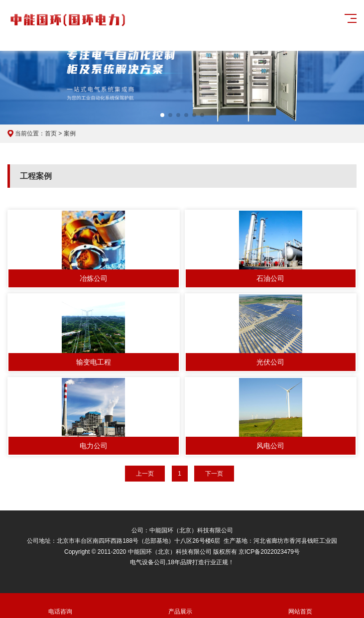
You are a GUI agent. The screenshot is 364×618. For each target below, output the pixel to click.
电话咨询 (60, 606)
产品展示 (180, 606)
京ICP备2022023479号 (269, 552)
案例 (70, 133)
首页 (51, 133)
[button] (162, 115)
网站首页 (300, 606)
